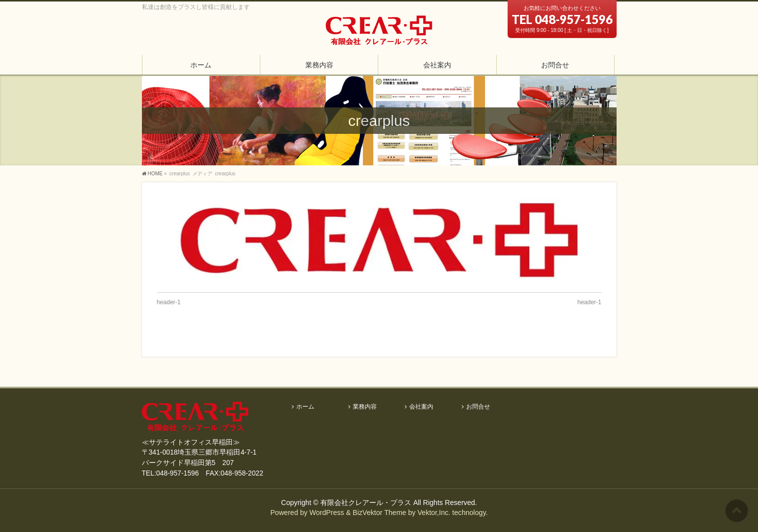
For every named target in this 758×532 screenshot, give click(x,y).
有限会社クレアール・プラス (366, 503)
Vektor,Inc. (434, 513)
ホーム (305, 407)
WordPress (327, 513)
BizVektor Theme (379, 513)
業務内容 (365, 407)
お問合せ (478, 407)
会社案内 (421, 407)
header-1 (169, 302)
